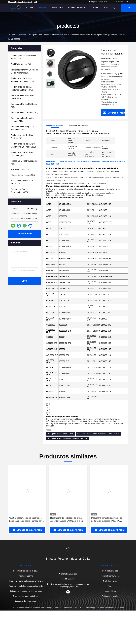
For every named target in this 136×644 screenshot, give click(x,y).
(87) (25, 113)
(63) (21, 64)
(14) (22, 182)
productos (22, 35)
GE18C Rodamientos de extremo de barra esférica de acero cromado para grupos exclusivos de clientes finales (26, 520)
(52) (22, 137)
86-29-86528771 (120, 2)
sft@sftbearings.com (98, 2)
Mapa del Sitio (110, 591)
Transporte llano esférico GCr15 (60, 434)
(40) (23, 128)
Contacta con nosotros (77, 8)
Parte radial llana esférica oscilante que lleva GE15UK (98, 434)
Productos (42, 8)
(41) (23, 120)
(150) (24, 71)
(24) (24, 162)
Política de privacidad (110, 596)
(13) (23, 175)
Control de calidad (110, 581)
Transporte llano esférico (39, 35)
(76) (23, 80)
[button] (18, 497)
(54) (23, 97)
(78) (22, 88)
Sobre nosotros (57, 8)
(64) (24, 106)
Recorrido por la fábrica (110, 576)
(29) (20, 169)
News (110, 586)
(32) (23, 145)
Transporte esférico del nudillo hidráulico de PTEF (67, 438)
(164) (23, 57)
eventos (95, 8)
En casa (30, 8)
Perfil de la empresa (110, 571)
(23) (19, 191)
